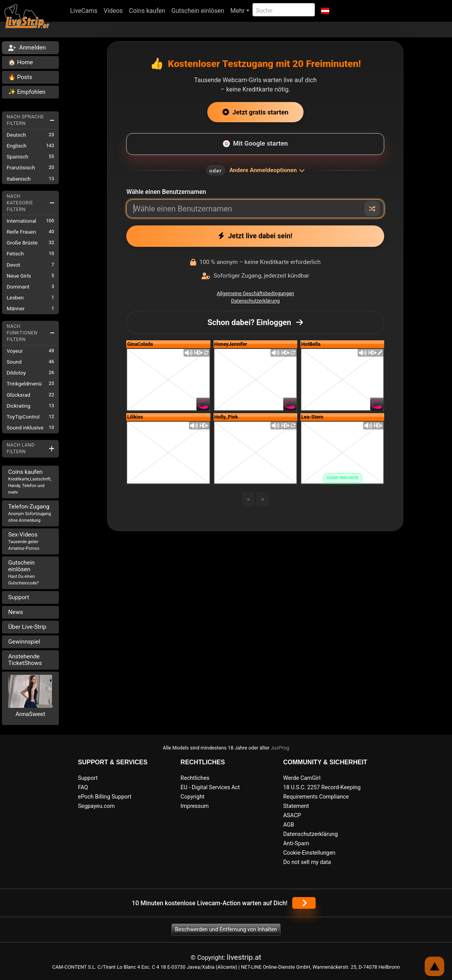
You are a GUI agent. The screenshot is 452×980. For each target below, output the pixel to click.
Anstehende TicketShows (25, 660)
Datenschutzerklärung (255, 301)
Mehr (237, 11)
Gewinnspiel (24, 642)
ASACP (292, 815)
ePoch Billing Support (105, 797)
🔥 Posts (20, 77)
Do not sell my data (307, 862)
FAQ (83, 787)
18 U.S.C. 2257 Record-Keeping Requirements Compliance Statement (322, 797)
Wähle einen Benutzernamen (166, 192)
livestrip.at (244, 957)
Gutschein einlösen (198, 11)
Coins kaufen (147, 11)
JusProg (280, 748)
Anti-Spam (296, 844)
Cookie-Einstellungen (309, 853)
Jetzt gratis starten (256, 112)
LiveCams (84, 11)
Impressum (194, 806)
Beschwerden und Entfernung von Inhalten (226, 929)
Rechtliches (195, 778)
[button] (325, 11)
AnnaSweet (30, 714)
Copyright (192, 797)
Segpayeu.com (96, 806)
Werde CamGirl (302, 778)
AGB (289, 825)
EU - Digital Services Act (210, 787)
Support (19, 597)
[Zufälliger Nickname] (372, 209)
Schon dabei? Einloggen (255, 322)
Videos (113, 11)
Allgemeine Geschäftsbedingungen (255, 293)
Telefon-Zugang (30, 513)
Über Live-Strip (27, 627)
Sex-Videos (24, 541)
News (16, 612)
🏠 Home (21, 62)
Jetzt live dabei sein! (255, 236)
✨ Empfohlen (27, 92)
